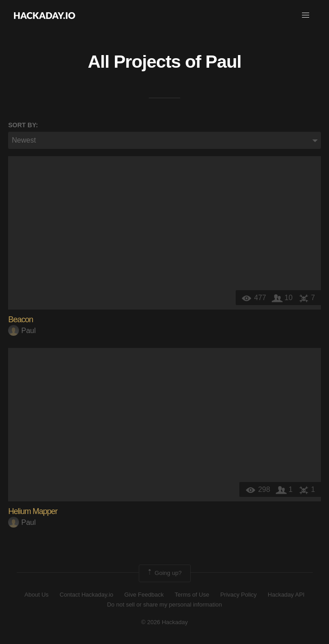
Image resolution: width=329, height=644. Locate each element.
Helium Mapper (33, 511)
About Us (36, 595)
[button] (306, 15)
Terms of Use (192, 595)
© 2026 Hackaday (164, 622)
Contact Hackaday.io (86, 595)
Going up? (164, 573)
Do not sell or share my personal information (164, 605)
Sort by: (23, 125)
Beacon (21, 320)
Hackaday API (286, 595)
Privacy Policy (239, 595)
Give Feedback (144, 595)
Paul (224, 61)
